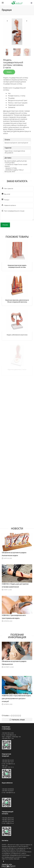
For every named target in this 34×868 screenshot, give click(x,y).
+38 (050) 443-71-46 (8, 738)
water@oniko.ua (10, 793)
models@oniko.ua (11, 735)
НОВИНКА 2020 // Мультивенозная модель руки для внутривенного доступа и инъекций (16, 698)
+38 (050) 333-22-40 (8, 821)
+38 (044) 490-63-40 (8, 818)
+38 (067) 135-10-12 (8, 767)
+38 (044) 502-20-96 (8, 733)
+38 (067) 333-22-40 (8, 820)
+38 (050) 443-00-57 (8, 791)
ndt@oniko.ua (10, 823)
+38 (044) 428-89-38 (8, 789)
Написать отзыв (17, 720)
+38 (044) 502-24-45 (8, 760)
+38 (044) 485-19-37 (8, 762)
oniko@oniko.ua (10, 764)
